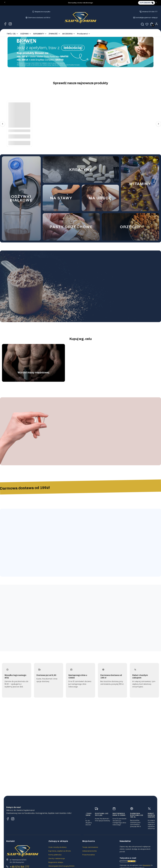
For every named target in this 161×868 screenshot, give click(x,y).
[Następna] (156, 3)
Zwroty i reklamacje (57, 866)
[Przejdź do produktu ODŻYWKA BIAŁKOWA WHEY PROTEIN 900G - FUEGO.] (79, 282)
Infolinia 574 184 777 (150, 12)
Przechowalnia (89, 862)
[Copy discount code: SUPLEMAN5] (147, 3)
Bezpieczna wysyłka (43, 12)
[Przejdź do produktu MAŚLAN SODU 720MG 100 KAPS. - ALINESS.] (79, 426)
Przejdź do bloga (145, 727)
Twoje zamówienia (90, 855)
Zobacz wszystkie (150, 261)
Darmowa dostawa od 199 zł (39, 18)
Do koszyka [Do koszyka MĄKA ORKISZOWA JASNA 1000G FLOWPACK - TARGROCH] (65, 565)
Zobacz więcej (138, 518)
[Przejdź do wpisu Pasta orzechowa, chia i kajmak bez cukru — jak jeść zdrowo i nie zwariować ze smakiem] (80, 750)
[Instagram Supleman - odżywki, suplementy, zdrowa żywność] (10, 24)
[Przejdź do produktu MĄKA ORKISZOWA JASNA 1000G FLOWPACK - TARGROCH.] (65, 539)
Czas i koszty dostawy (57, 855)
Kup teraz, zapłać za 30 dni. (60, 858)
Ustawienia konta (90, 858)
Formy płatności (55, 862)
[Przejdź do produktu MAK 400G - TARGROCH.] (19, 113)
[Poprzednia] (5, 3)
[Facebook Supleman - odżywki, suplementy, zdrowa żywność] (5, 24)
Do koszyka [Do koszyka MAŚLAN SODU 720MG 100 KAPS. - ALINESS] (79, 452)
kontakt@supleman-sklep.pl (147, 18)
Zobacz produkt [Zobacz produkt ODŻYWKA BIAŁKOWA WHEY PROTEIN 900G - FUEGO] (79, 308)
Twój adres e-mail (128, 865)
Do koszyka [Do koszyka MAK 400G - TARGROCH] (19, 143)
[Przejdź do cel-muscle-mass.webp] (33, 360)
